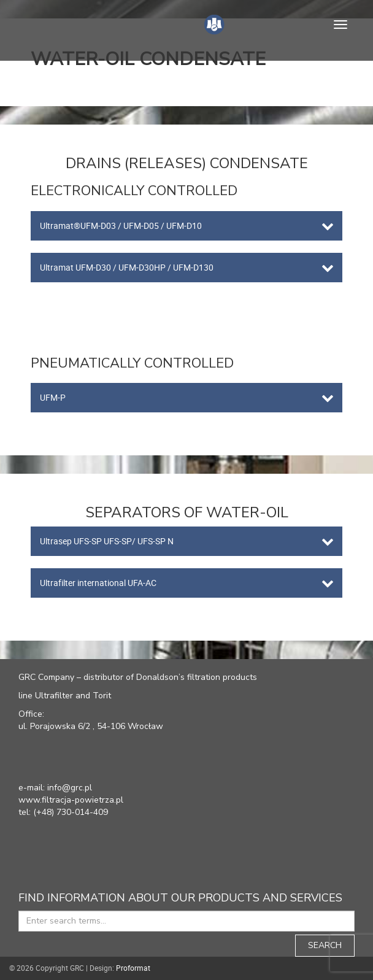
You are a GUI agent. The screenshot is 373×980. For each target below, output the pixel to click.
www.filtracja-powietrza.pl (71, 800)
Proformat (133, 968)
